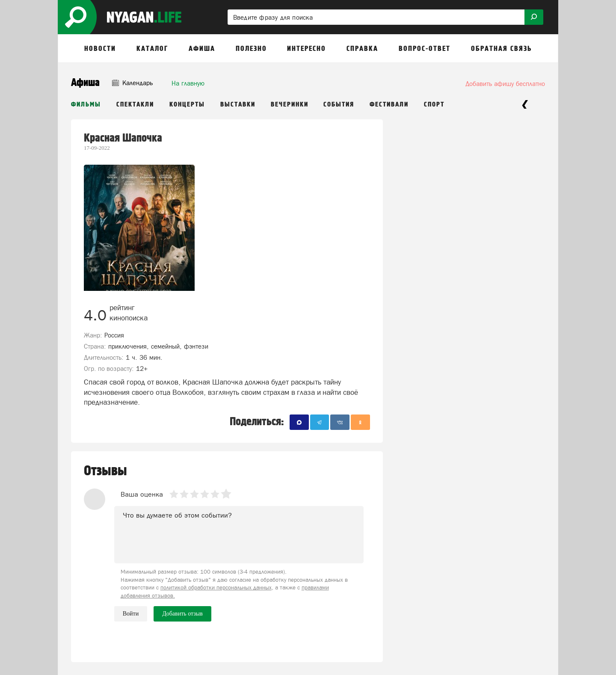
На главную (188, 83)
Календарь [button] (132, 83)
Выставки (238, 105)
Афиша (85, 83)
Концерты (187, 105)
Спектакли (135, 105)
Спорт (434, 105)
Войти (131, 614)
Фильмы (86, 105)
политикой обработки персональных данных (216, 588)
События (339, 105)
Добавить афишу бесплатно (505, 84)
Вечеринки (290, 105)
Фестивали (389, 105)
